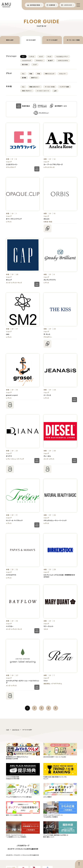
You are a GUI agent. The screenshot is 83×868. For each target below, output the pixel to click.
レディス (32, 56)
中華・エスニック (50, 74)
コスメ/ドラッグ (26, 60)
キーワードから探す (52, 40)
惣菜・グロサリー (27, 91)
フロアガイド (16, 730)
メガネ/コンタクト (63, 60)
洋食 (38, 74)
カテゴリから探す (31, 40)
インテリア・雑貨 (64, 87)
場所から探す (10, 40)
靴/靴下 (51, 60)
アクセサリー (40, 60)
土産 (55, 91)
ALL (23, 56)
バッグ (35, 64)
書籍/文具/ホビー (35, 87)
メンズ (41, 56)
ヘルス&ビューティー (62, 56)
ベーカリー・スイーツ (43, 91)
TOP (8, 730)
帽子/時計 (25, 64)
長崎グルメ (34, 78)
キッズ (49, 56)
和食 (31, 74)
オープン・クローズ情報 (73, 40)
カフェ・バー (63, 74)
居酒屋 (24, 78)
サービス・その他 (50, 87)
